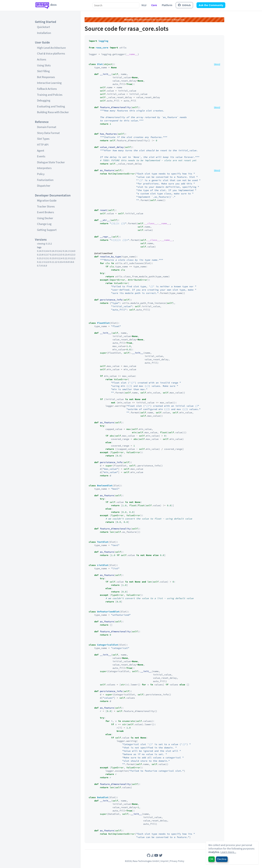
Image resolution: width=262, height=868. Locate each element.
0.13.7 (46, 255)
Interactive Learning (49, 83)
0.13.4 (66, 255)
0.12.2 (72, 258)
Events (41, 156)
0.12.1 (40, 262)
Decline (222, 859)
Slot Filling (43, 71)
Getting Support (47, 230)
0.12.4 (59, 258)
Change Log (44, 224)
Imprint (164, 861)
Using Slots (44, 65)
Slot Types (43, 139)
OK (211, 859)
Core (154, 5)
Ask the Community (211, 5)
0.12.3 (66, 258)
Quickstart (43, 27)
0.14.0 (72, 251)
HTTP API (43, 145)
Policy (41, 174)
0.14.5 (40, 251)
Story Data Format (48, 133)
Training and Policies (50, 95)
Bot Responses (46, 77)
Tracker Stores (46, 206)
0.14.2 (59, 251)
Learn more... (228, 852)
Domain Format (47, 127)
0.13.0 (53, 258)
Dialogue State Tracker (51, 162)
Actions (42, 59)
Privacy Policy (177, 861)
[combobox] (116, 5)
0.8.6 (72, 262)
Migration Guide (47, 200)
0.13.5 (59, 255)
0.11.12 (54, 262)
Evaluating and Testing (51, 106)
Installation (44, 33)
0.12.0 (46, 262)
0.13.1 (46, 258)
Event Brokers (46, 212)
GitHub (184, 5)
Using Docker (45, 218)
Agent (41, 151)
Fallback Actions (47, 89)
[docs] (217, 64)
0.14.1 (66, 251)
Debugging (44, 100)
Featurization (45, 180)
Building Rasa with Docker (53, 112)
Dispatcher (44, 186)
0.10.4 (61, 262)
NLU (144, 5)
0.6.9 (45, 266)
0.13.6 (53, 255)
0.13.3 (72, 255)
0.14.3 (53, 251)
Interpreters (44, 168)
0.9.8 (66, 262)
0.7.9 (39, 266)
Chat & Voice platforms (51, 53)
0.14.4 (46, 251)
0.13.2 (40, 258)
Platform (167, 5)
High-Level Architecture (51, 48)
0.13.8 (40, 255)
